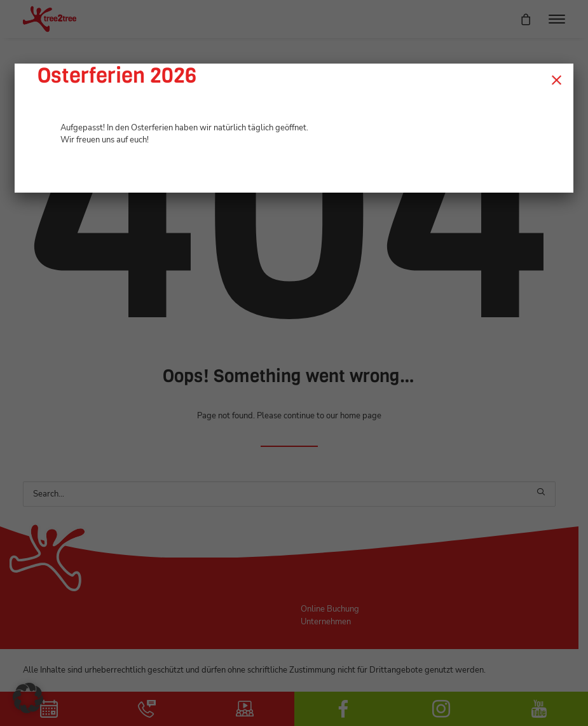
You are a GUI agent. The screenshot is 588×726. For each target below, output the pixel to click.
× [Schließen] (557, 79)
